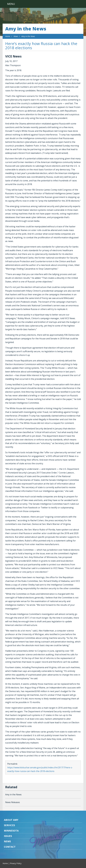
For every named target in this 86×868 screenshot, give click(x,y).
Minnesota (11, 831)
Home (8, 36)
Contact (10, 847)
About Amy (11, 820)
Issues (8, 836)
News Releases (13, 802)
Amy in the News (26, 29)
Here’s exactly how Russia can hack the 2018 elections (41, 46)
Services (9, 825)
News (16, 36)
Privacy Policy (16, 863)
